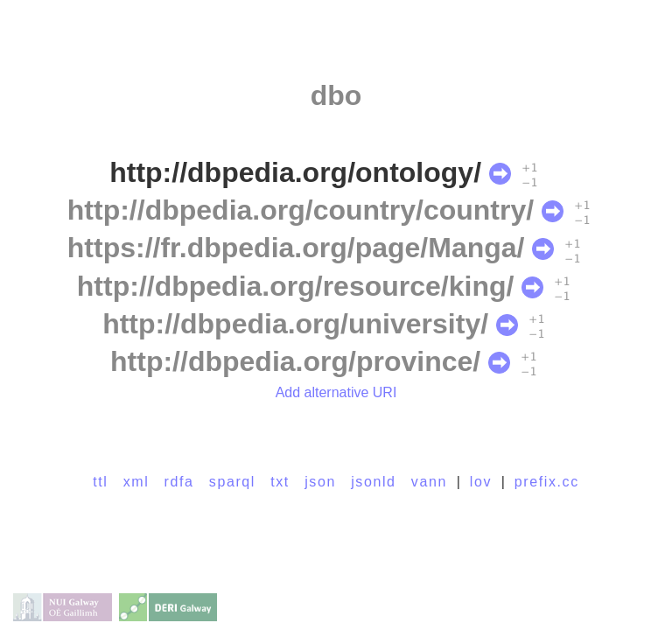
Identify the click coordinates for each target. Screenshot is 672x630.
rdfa (179, 482)
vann (429, 482)
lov (481, 482)
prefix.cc (547, 482)
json (320, 482)
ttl (100, 482)
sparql (232, 482)
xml (136, 482)
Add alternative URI (336, 392)
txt (280, 482)
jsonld (373, 482)
